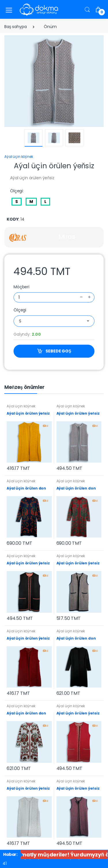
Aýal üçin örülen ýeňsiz (28, 413)
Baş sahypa (16, 27)
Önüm (50, 27)
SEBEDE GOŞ (54, 351)
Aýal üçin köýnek (19, 157)
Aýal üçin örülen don (26, 488)
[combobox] (54, 321)
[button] (87, 9)
